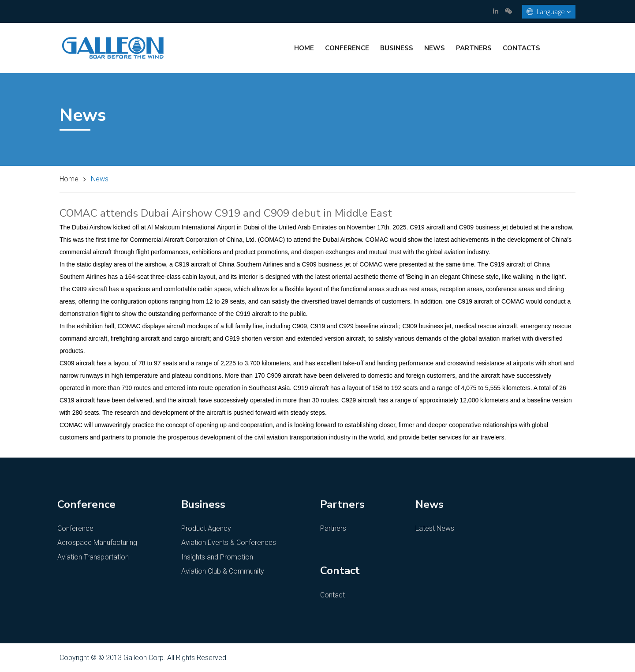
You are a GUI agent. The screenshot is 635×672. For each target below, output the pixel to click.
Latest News (435, 528)
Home (304, 48)
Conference (347, 48)
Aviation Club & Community (223, 571)
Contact (332, 595)
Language (549, 12)
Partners (474, 48)
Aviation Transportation (93, 557)
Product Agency (206, 528)
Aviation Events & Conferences (229, 542)
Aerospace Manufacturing (97, 542)
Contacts (521, 48)
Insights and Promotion (217, 557)
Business (397, 48)
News (435, 48)
